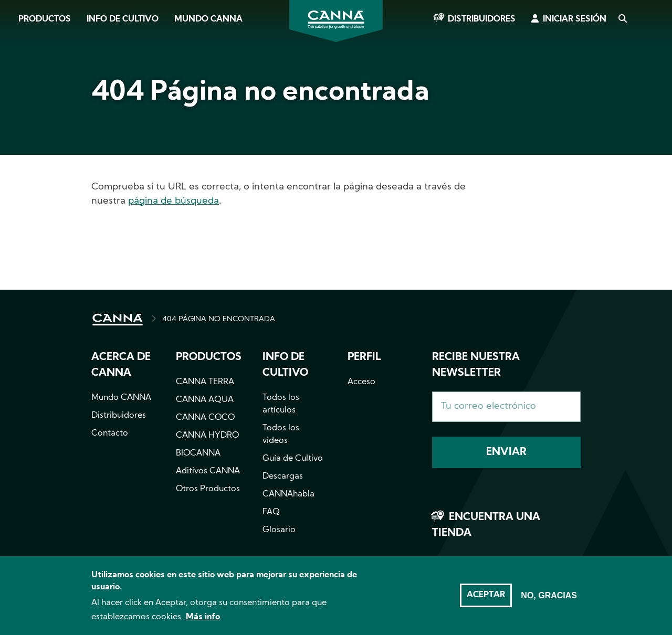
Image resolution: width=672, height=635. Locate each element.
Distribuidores (482, 19)
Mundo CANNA (208, 19)
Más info (203, 624)
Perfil (364, 357)
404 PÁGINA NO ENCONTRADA (219, 319)
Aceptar (486, 601)
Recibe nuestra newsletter (476, 365)
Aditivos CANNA (208, 471)
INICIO (118, 320)
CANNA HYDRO (207, 436)
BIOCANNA (198, 453)
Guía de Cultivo (293, 459)
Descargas (283, 477)
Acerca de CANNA (121, 365)
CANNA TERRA (205, 382)
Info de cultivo (123, 19)
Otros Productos (208, 489)
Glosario (279, 530)
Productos (45, 19)
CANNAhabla (288, 494)
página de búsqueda (174, 201)
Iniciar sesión (575, 19)
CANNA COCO (205, 418)
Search (622, 19)
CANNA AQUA (205, 400)
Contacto (110, 433)
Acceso (361, 382)
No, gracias (549, 602)
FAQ (271, 512)
